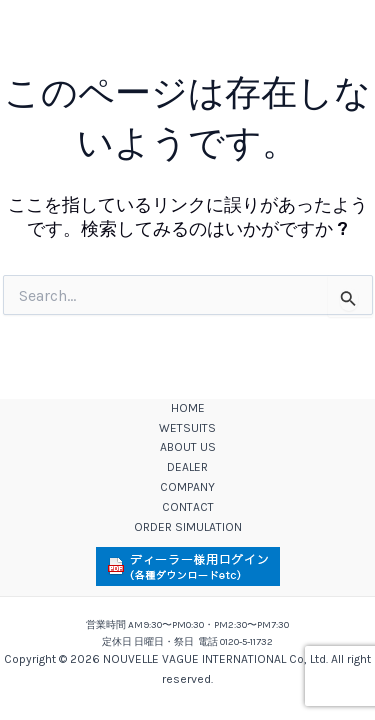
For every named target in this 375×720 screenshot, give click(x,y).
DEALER (187, 467)
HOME (188, 408)
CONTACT (188, 507)
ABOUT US (188, 447)
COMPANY (187, 487)
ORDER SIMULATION (188, 527)
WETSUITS (187, 428)
